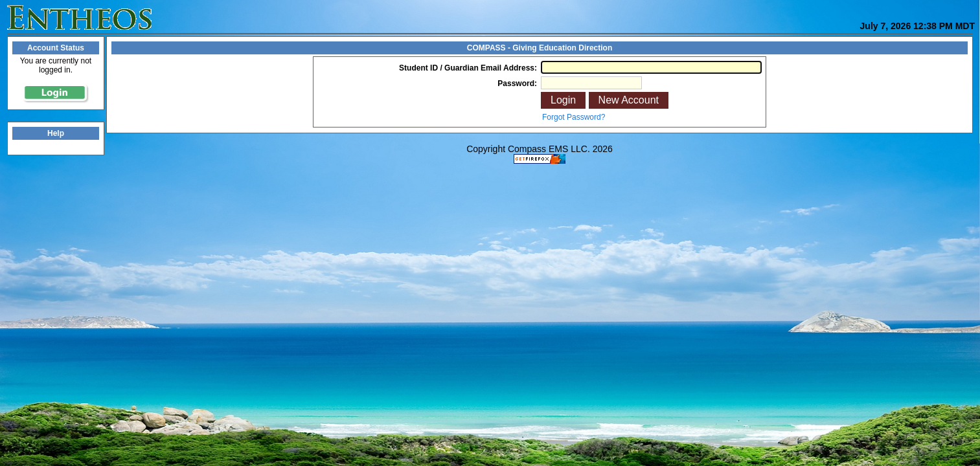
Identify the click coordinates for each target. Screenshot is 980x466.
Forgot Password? (574, 117)
